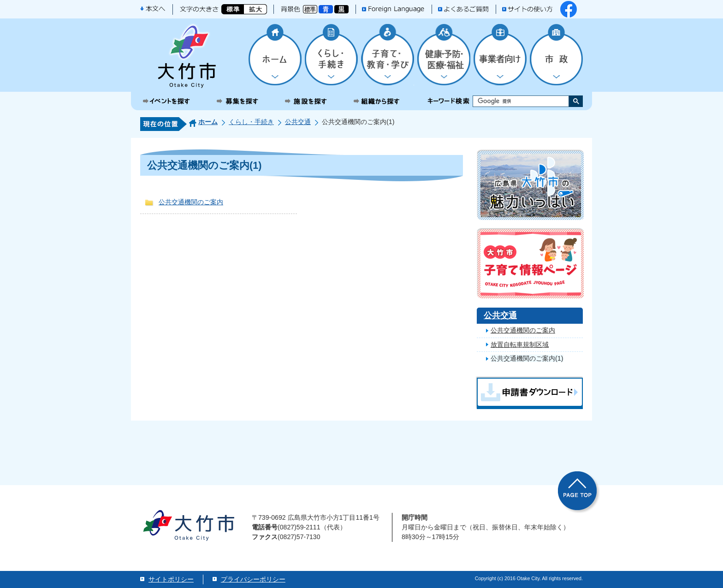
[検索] (513, 101)
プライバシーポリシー (253, 579)
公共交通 (298, 122)
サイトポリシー (171, 579)
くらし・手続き (251, 122)
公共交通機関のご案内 (191, 202)
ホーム (208, 122)
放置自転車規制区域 (520, 344)
